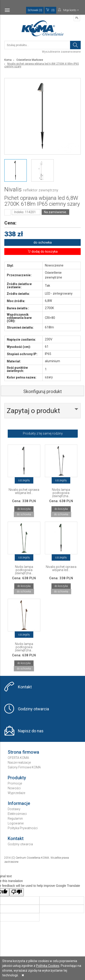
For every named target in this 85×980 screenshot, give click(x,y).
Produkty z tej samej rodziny (43, 433)
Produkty (17, 778)
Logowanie (16, 823)
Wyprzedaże (16, 793)
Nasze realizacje (19, 762)
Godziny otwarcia (33, 709)
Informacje (19, 803)
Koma (8, 60)
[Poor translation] (17, 892)
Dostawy (14, 809)
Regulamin (15, 819)
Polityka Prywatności (23, 828)
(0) (50, 10)
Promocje (15, 783)
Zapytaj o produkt (33, 411)
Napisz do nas (31, 731)
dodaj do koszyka (43, 252)
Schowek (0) (35, 10)
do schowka (43, 242)
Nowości (14, 788)
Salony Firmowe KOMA (24, 767)
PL (77, 18)
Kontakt (25, 687)
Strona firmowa (23, 752)
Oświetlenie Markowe (30, 60)
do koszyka (24, 509)
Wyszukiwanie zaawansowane (61, 52)
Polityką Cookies (48, 966)
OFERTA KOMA (18, 758)
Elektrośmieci (17, 814)
